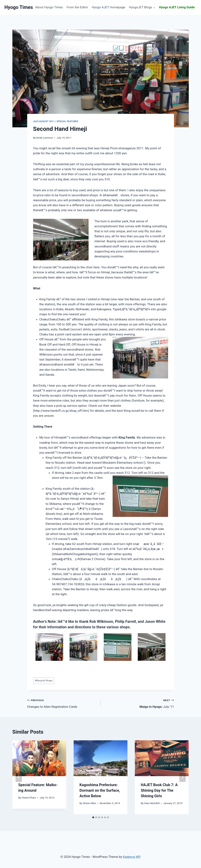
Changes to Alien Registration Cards (62, 703)
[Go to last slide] (19, 777)
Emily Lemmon (45, 138)
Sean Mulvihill (152, 803)
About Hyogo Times (49, 7)
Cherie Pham (29, 798)
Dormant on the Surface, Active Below (100, 790)
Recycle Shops (44, 680)
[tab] (93, 817)
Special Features (67, 121)
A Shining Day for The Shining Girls (159, 790)
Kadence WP (132, 857)
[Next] (183, 777)
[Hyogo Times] (19, 7)
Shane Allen (89, 803)
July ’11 (139, 703)
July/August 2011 (44, 121)
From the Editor (77, 7)
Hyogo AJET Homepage (108, 7)
